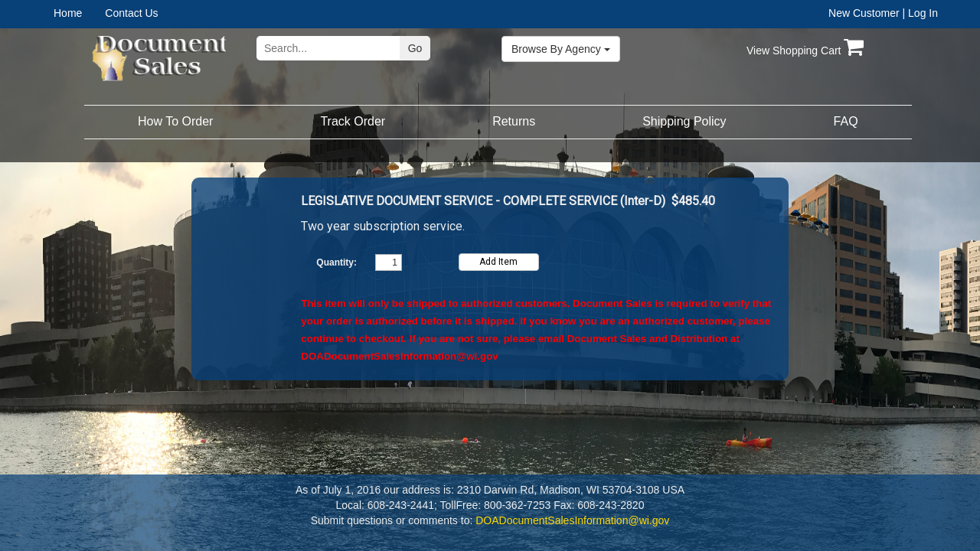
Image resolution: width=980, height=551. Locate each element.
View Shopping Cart (805, 51)
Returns (514, 121)
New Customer (864, 13)
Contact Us (131, 13)
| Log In (920, 13)
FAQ (846, 121)
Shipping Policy (684, 121)
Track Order (353, 121)
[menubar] (102, 13)
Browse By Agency (561, 49)
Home (68, 13)
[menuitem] (79, 13)
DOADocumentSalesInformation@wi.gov (399, 356)
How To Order (175, 121)
